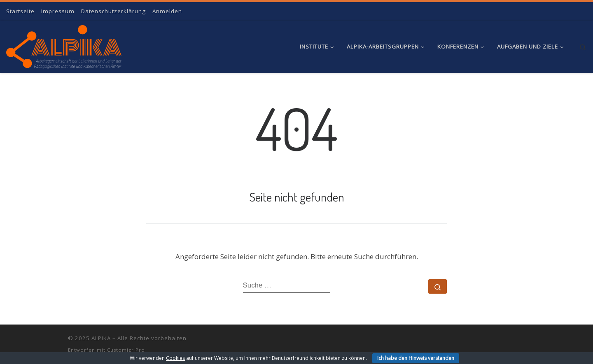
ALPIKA (101, 338)
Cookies (175, 358)
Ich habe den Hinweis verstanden (416, 358)
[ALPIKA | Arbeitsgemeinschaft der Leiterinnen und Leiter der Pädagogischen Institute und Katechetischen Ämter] (64, 45)
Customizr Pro (126, 350)
